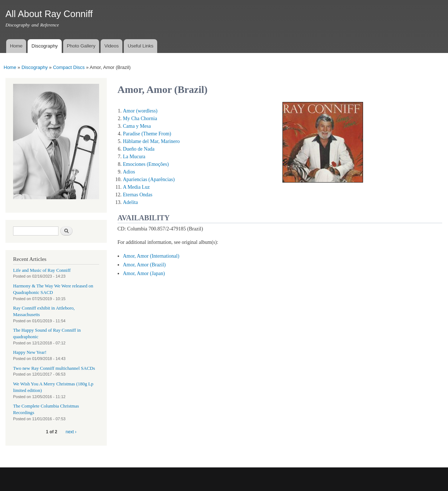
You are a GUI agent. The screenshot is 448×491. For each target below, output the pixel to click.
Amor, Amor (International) (151, 256)
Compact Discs (69, 67)
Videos (111, 46)
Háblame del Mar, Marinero (152, 141)
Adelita (131, 202)
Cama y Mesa (137, 126)
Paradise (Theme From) (147, 134)
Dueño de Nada (139, 149)
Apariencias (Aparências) (149, 179)
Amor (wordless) (140, 111)
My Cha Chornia (140, 118)
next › (71, 432)
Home (16, 46)
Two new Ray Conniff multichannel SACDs (54, 368)
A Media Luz (137, 187)
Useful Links (141, 46)
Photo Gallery (81, 46)
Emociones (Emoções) (146, 164)
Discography (45, 46)
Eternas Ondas (138, 195)
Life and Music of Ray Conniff (42, 270)
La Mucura (134, 157)
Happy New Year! (30, 352)
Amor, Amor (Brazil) (144, 265)
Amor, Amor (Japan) (144, 273)
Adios (129, 172)
